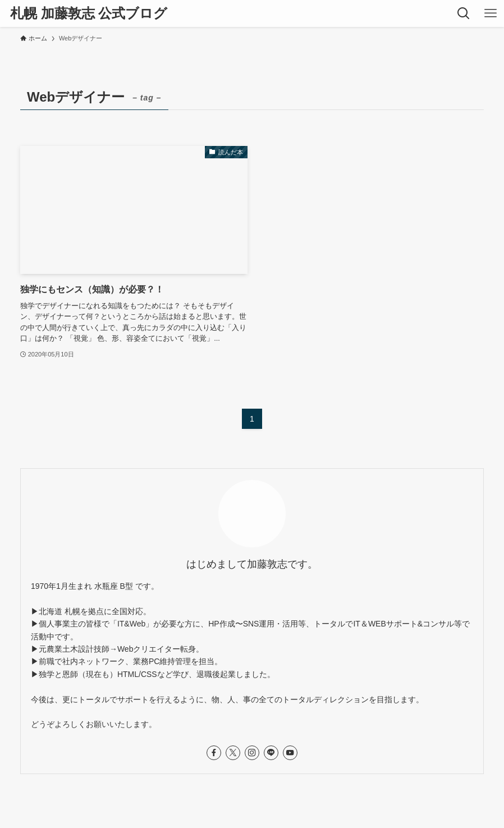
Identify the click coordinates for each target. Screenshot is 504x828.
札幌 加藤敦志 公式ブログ (89, 13)
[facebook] (214, 753)
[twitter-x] (233, 753)
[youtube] (290, 753)
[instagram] (252, 753)
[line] (271, 753)
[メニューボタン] (491, 13)
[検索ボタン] (464, 13)
